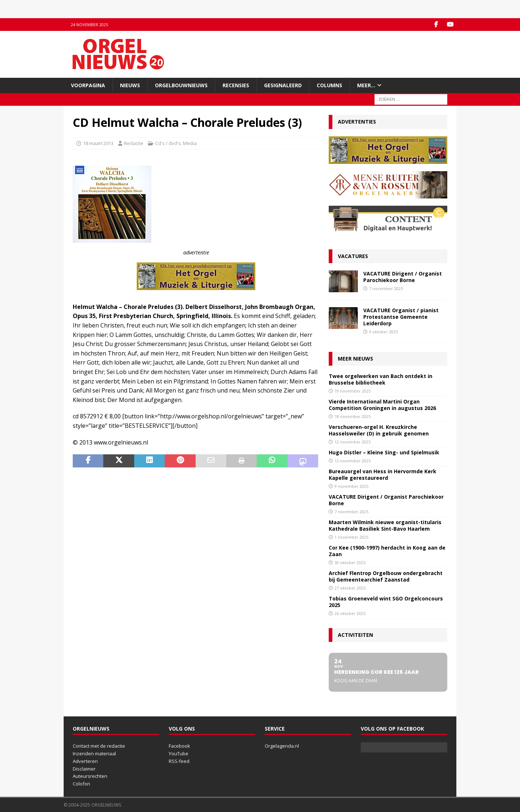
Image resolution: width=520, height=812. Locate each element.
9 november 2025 (351, 486)
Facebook (179, 746)
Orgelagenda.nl (282, 746)
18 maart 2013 (98, 143)
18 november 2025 (353, 416)
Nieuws (130, 85)
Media (190, 143)
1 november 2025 (351, 537)
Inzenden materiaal (94, 753)
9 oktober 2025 (383, 332)
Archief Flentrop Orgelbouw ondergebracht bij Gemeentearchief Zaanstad (386, 576)
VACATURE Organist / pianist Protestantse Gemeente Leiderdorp (401, 317)
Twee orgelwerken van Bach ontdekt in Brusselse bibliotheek (381, 379)
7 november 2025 (386, 288)
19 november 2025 (353, 391)
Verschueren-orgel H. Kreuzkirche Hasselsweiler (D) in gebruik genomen (379, 430)
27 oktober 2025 (350, 588)
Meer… (366, 85)
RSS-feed (179, 761)
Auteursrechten (90, 776)
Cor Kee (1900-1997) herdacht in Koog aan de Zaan (387, 551)
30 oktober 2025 (350, 562)
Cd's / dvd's (168, 143)
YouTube (179, 753)
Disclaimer (84, 769)
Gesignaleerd (283, 85)
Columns (329, 85)
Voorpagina (88, 85)
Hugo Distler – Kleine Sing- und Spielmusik (384, 452)
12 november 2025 (353, 442)
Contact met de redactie (99, 746)
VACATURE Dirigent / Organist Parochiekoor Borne (403, 277)
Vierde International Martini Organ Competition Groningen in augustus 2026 (382, 405)
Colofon (81, 784)
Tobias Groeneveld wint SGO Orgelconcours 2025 (386, 602)
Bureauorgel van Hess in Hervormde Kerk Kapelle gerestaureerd (383, 475)
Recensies (236, 85)
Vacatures (353, 256)
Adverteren (85, 761)
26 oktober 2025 (350, 613)
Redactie (134, 143)
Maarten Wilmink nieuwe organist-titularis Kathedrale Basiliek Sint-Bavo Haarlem (385, 525)
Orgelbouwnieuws (181, 85)
